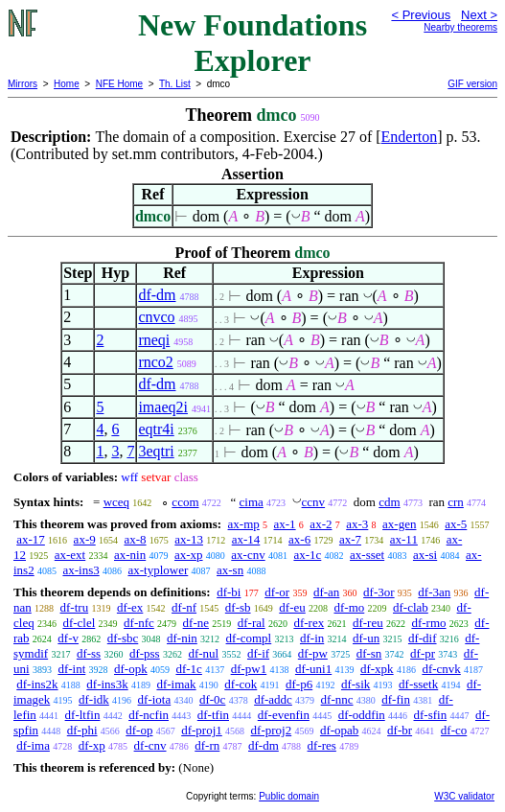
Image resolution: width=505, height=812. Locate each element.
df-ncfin (149, 715)
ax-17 (31, 539)
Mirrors (23, 84)
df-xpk (377, 669)
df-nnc (337, 699)
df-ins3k (107, 684)
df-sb (238, 607)
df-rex (309, 623)
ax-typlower (158, 570)
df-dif (423, 638)
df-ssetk (418, 684)
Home (67, 84)
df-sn (369, 653)
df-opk (131, 669)
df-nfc (139, 623)
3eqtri (156, 451)
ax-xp (189, 555)
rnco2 (155, 362)
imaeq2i (163, 407)
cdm (389, 502)
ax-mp (244, 524)
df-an (326, 592)
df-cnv (150, 745)
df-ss (89, 653)
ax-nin (130, 555)
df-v (68, 638)
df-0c (212, 699)
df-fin (396, 699)
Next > (479, 15)
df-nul (203, 653)
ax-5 (456, 524)
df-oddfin (362, 715)
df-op (139, 730)
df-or (277, 592)
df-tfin (213, 715)
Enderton (410, 137)
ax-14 (246, 539)
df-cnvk (441, 669)
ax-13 (189, 539)
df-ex (130, 607)
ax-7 (350, 539)
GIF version (472, 84)
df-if (258, 653)
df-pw (313, 653)
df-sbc (123, 638)
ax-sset (367, 555)
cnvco (156, 317)
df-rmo (428, 623)
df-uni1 (313, 669)
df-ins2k (37, 684)
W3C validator (464, 796)
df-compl (249, 638)
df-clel (79, 623)
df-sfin (431, 715)
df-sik (356, 684)
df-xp (92, 745)
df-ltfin (83, 715)
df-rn (207, 745)
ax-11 (404, 539)
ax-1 (285, 524)
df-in (312, 638)
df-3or (379, 592)
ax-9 (85, 539)
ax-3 (357, 524)
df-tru (75, 607)
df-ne (196, 623)
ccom (185, 502)
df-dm (157, 295)
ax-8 (135, 539)
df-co (454, 730)
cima (252, 502)
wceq (116, 502)
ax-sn (230, 570)
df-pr (423, 653)
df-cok (241, 684)
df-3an (434, 592)
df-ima (33, 745)
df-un (366, 638)
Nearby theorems (460, 27)
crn (456, 502)
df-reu (368, 623)
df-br (400, 730)
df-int (71, 669)
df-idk (94, 699)
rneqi (154, 340)
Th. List (175, 84)
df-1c (188, 669)
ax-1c (307, 555)
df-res (322, 745)
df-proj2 (272, 730)
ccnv (314, 502)
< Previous (421, 15)
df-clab (411, 607)
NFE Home (119, 84)
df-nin (182, 638)
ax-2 (321, 524)
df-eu (292, 607)
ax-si (425, 555)
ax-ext (70, 555)
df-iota (155, 699)
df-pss (145, 653)
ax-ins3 (80, 570)
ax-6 (299, 539)
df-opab (339, 730)
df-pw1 (249, 669)
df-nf (184, 607)
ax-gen (399, 524)
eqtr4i (156, 429)
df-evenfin (284, 715)
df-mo (349, 607)
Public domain (289, 796)
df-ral (252, 623)
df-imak (176, 684)
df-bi (229, 592)
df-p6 (299, 684)
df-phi (82, 730)
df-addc (273, 699)
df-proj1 (202, 730)
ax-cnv (248, 555)
